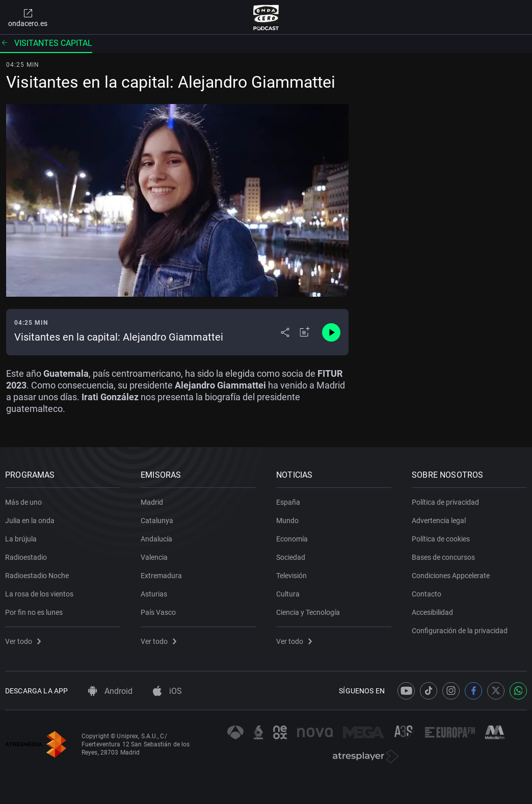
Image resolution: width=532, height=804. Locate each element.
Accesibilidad (432, 612)
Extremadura (161, 576)
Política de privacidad (445, 502)
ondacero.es (28, 17)
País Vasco (158, 612)
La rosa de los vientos (39, 594)
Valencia (154, 557)
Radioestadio (26, 557)
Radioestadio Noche (37, 576)
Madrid (152, 502)
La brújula (21, 539)
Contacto (427, 594)
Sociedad (291, 557)
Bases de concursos (443, 557)
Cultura (288, 594)
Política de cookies (441, 539)
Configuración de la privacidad (460, 631)
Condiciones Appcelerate (451, 576)
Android (110, 691)
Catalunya (157, 521)
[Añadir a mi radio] (305, 332)
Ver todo (23, 641)
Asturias (154, 594)
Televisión (291, 576)
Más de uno (23, 502)
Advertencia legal (439, 521)
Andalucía (156, 539)
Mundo (287, 521)
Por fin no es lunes (34, 612)
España (288, 502)
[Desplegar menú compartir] (285, 332)
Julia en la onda (30, 521)
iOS (167, 691)
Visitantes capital (46, 43)
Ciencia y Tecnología (308, 612)
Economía (292, 539)
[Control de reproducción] (331, 332)
